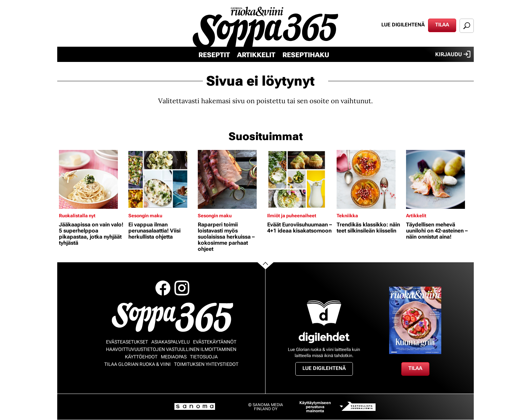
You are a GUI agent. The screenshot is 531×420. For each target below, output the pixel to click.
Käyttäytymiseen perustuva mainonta (315, 407)
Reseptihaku (306, 55)
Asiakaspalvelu (171, 342)
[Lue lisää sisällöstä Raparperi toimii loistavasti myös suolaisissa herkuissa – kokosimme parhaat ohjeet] (231, 179)
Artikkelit (256, 55)
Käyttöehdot (141, 357)
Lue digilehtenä (403, 25)
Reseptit (214, 55)
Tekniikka (347, 216)
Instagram (182, 288)
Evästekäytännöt (215, 342)
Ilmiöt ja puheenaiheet (292, 216)
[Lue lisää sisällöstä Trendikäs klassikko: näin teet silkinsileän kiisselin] (370, 179)
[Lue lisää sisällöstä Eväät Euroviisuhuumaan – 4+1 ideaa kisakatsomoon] (300, 179)
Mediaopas (174, 357)
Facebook (163, 288)
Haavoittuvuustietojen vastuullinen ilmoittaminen (171, 349)
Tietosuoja (204, 357)
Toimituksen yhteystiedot (206, 364)
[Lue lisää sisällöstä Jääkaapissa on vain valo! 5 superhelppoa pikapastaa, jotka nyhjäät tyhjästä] (92, 179)
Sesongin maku (145, 216)
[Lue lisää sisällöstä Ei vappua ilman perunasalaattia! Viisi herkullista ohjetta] (161, 179)
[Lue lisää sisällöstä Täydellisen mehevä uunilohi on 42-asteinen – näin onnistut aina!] (439, 179)
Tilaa (442, 25)
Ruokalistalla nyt (77, 216)
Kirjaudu (453, 54)
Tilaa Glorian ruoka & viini (137, 364)
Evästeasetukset (127, 342)
